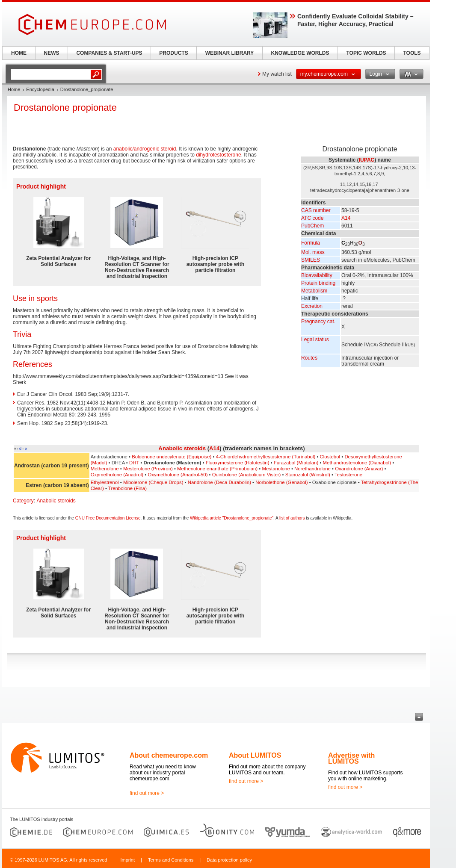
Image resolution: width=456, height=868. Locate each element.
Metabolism (314, 291)
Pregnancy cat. (318, 322)
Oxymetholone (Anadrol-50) (178, 475)
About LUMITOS (255, 755)
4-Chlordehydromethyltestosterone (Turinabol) (266, 457)
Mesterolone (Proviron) (148, 469)
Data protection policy (229, 860)
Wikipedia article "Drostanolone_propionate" (232, 518)
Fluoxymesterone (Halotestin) (238, 463)
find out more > (147, 793)
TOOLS (412, 53)
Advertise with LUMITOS (351, 758)
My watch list (277, 74)
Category (23, 501)
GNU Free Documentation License (108, 518)
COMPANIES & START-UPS (109, 53)
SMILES (311, 260)
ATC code (312, 218)
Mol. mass (313, 252)
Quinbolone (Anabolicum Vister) (247, 475)
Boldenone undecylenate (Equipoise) (172, 457)
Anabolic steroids (182, 448)
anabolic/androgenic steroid (145, 149)
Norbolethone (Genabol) (281, 482)
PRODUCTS (173, 53)
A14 (346, 218)
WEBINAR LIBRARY (230, 53)
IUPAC (367, 160)
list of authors (292, 518)
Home (14, 89)
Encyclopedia (40, 89)
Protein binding (318, 283)
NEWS (52, 53)
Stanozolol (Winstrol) (308, 475)
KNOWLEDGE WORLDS (300, 53)
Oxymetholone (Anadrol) (117, 475)
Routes (309, 358)
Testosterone (348, 475)
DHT (134, 463)
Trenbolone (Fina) (127, 488)
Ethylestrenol (105, 482)
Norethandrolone (312, 469)
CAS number (316, 210)
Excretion (312, 306)
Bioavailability (317, 275)
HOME (19, 53)
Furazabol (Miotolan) (296, 463)
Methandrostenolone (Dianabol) (357, 463)
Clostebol (330, 457)
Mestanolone (276, 469)
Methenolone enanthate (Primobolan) (217, 469)
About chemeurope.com (169, 755)
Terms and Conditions (171, 860)
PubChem (312, 226)
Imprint (127, 860)
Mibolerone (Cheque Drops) (153, 482)
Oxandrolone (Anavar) (359, 469)
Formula (311, 243)
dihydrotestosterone (218, 155)
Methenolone (105, 469)
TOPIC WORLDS (366, 53)
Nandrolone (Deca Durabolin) (219, 482)
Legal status (315, 340)
